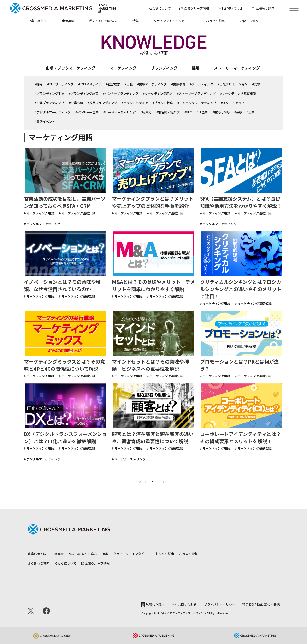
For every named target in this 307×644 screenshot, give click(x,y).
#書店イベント (45, 122)
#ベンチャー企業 (87, 112)
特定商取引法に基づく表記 (261, 605)
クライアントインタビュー (172, 21)
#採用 (39, 84)
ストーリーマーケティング (237, 68)
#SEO (188, 112)
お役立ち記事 (215, 21)
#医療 (238, 112)
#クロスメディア (90, 84)
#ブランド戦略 (163, 103)
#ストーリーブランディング (196, 93)
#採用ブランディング (102, 103)
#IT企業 (202, 112)
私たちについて (160, 8)
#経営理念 (113, 84)
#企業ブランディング (50, 103)
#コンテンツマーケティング (197, 103)
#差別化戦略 (221, 112)
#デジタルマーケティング (53, 112)
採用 (196, 68)
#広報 (256, 84)
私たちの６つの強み (103, 21)
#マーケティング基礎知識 (238, 93)
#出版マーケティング (152, 84)
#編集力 (146, 112)
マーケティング (123, 68)
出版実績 (68, 21)
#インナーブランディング (121, 93)
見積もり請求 (263, 8)
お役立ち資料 (249, 21)
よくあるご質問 (38, 563)
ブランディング (164, 68)
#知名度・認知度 (168, 112)
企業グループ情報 (194, 8)
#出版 (129, 84)
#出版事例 (178, 84)
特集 (136, 21)
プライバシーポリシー (219, 605)
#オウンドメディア (135, 103)
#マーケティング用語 (158, 93)
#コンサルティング (60, 84)
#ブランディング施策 (84, 93)
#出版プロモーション (233, 84)
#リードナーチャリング (120, 112)
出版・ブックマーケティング (71, 68)
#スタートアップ (233, 103)
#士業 (251, 112)
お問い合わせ (230, 8)
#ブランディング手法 (50, 93)
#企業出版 (76, 103)
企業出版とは (37, 21)
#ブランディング (202, 84)
